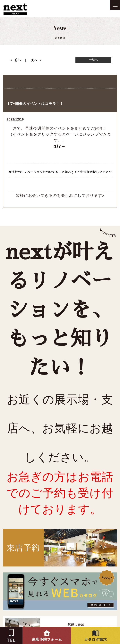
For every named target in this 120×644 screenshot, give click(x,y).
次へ (34, 60)
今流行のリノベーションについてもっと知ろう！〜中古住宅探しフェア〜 (60, 172)
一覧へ (94, 60)
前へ (20, 60)
